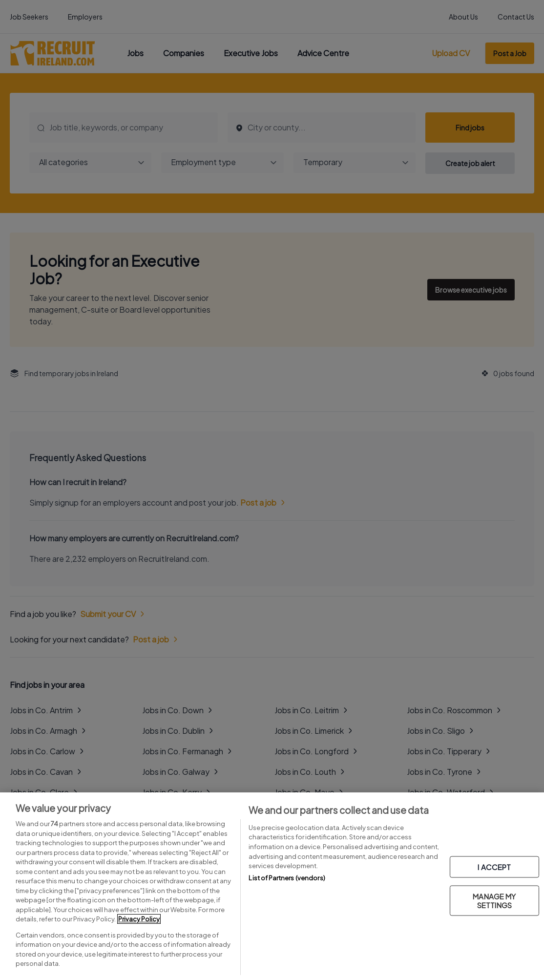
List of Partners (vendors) (287, 878)
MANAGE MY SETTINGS (494, 901)
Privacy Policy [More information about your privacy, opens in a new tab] (139, 919)
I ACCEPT (494, 867)
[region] (272, 886)
